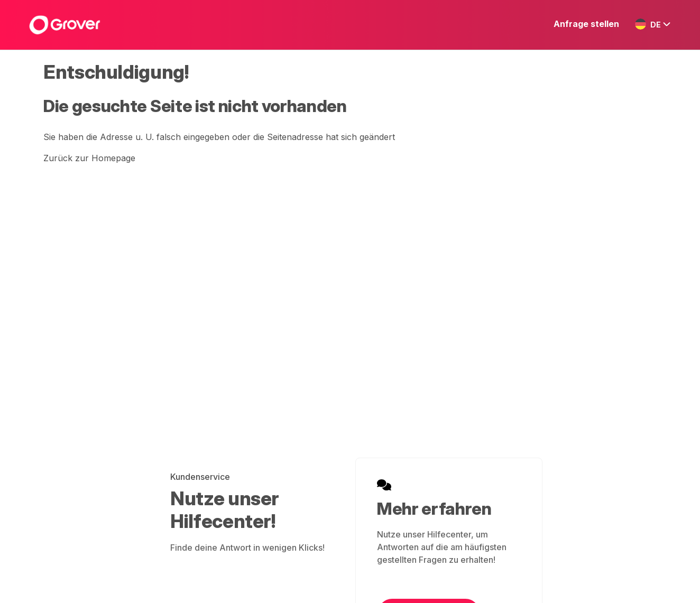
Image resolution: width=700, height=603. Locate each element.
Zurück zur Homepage (89, 158)
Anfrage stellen (586, 24)
